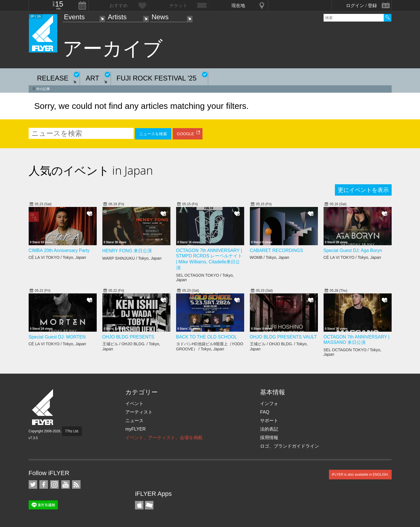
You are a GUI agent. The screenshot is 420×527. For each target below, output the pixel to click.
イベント (134, 404)
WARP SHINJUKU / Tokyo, (132, 258)
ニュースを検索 (153, 134)
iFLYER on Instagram (54, 484)
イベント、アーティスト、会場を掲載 (164, 438)
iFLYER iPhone (139, 505)
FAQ (265, 412)
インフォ (269, 404)
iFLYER (43, 407)
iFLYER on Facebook (44, 484)
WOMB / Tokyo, (270, 257)
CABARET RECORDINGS (277, 250)
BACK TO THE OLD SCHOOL (207, 337)
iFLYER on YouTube (66, 484)
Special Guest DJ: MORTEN (57, 337)
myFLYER (136, 429)
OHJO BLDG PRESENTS (128, 337)
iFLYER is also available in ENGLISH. (360, 475)
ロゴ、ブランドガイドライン (290, 446)
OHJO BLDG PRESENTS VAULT (283, 337)
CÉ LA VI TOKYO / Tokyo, (57, 257)
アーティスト (139, 412)
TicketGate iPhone (149, 505)
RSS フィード (76, 484)
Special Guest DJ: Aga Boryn (353, 250)
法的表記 (269, 429)
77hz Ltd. (72, 431)
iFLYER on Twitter (33, 484)
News (160, 17)
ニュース (134, 421)
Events (74, 17)
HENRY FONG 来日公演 (127, 251)
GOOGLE (186, 134)
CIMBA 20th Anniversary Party (59, 250)
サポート (269, 421)
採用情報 (269, 438)
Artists (117, 17)
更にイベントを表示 (363, 190)
